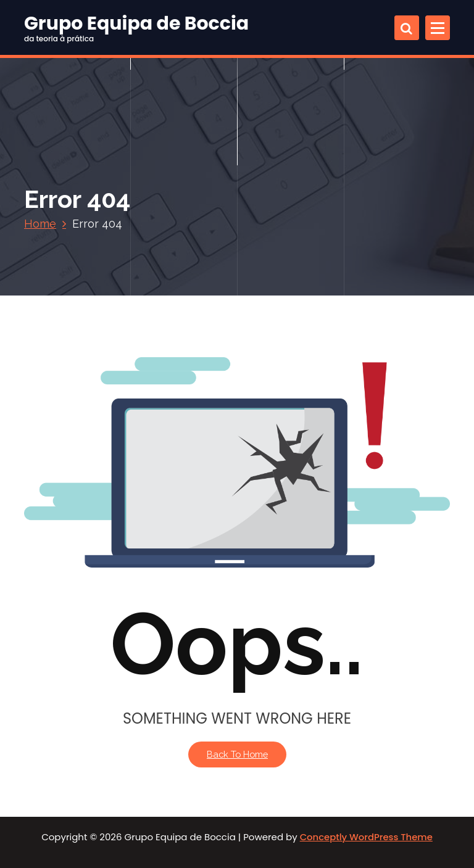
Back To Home (237, 754)
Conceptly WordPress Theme (366, 837)
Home (40, 224)
